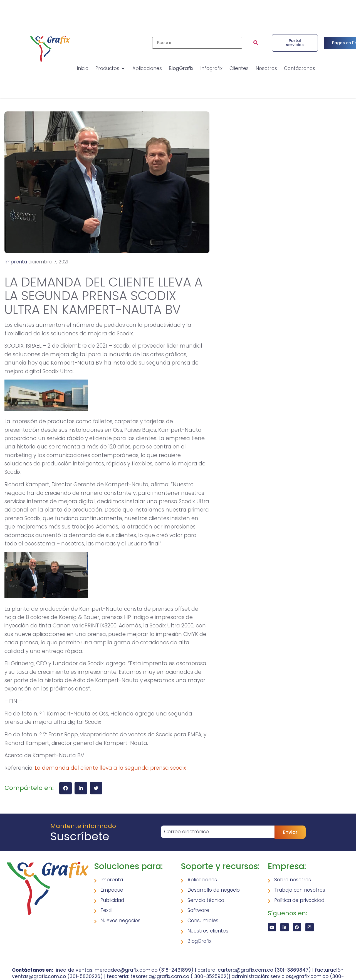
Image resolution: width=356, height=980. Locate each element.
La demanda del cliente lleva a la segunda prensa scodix (110, 768)
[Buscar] (197, 43)
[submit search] (256, 43)
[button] (65, 788)
